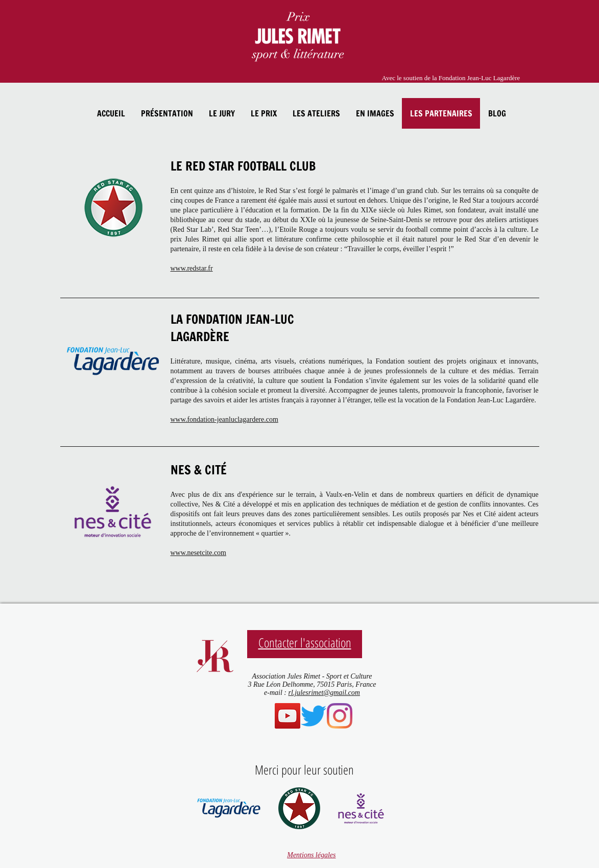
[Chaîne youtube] (287, 716)
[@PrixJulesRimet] (314, 716)
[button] (167, 113)
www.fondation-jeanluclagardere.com (224, 419)
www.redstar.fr (192, 268)
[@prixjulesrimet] (340, 716)
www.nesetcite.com (199, 553)
